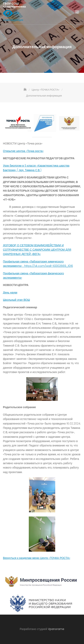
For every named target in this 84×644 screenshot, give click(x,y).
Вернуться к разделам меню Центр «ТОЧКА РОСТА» (37, 558)
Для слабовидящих (13, 15)
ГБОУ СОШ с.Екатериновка (14, 5)
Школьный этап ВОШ (16, 300)
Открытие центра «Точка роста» (23, 151)
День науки (10, 292)
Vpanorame (56, 629)
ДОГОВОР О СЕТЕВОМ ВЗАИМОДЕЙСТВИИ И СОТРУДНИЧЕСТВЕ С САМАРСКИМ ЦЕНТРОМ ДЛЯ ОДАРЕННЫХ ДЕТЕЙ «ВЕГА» (37, 250)
